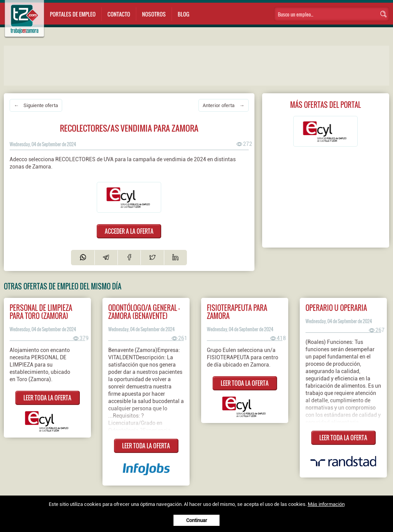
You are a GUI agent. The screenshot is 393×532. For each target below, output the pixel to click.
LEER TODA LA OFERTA (47, 398)
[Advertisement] (157, 65)
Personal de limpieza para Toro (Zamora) (41, 312)
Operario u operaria (336, 308)
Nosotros (154, 14)
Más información (326, 504)
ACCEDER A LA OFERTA (129, 231)
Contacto (119, 14)
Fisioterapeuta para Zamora (237, 312)
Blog (183, 14)
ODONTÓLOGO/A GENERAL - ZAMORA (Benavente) (144, 312)
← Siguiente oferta (36, 105)
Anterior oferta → (223, 105)
